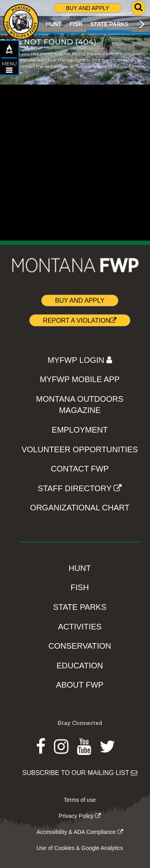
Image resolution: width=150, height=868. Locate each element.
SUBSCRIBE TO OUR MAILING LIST (80, 773)
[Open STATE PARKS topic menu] (9, 70)
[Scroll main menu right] (142, 24)
